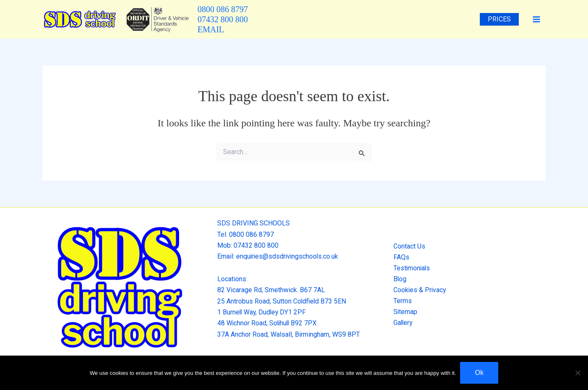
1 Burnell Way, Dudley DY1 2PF (263, 312)
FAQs (400, 257)
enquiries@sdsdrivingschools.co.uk (288, 256)
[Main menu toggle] (536, 19)
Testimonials (411, 268)
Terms (401, 301)
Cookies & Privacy (419, 290)
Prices (501, 19)
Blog (398, 279)
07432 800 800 (223, 19)
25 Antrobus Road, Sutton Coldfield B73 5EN (282, 301)
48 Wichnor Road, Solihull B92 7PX (268, 323)
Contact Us (408, 246)
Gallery (402, 323)
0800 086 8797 (223, 9)
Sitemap (404, 312)
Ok (479, 373)
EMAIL (211, 29)
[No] (578, 373)
